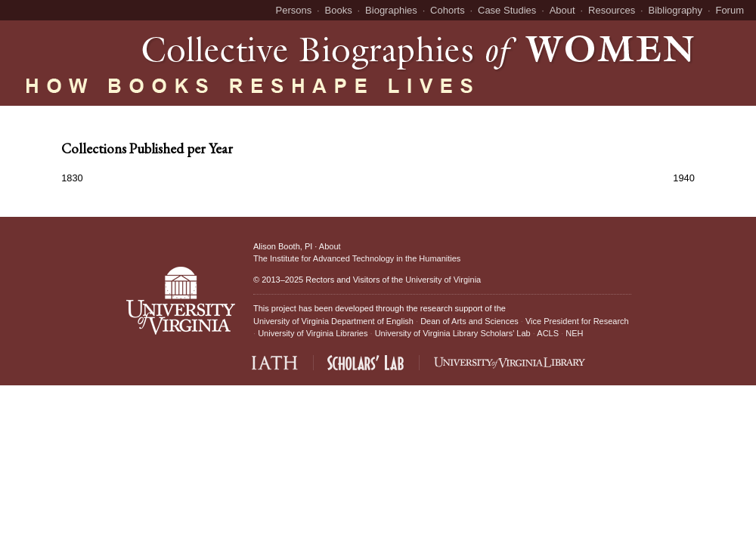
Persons (294, 10)
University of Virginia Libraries (313, 333)
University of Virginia (443, 280)
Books (339, 10)
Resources (612, 10)
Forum (730, 10)
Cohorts (448, 10)
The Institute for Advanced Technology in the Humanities (357, 258)
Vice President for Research (577, 321)
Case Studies (507, 10)
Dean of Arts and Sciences (469, 321)
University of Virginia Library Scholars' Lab (453, 333)
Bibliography (676, 10)
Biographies (391, 10)
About (562, 10)
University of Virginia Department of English (333, 321)
